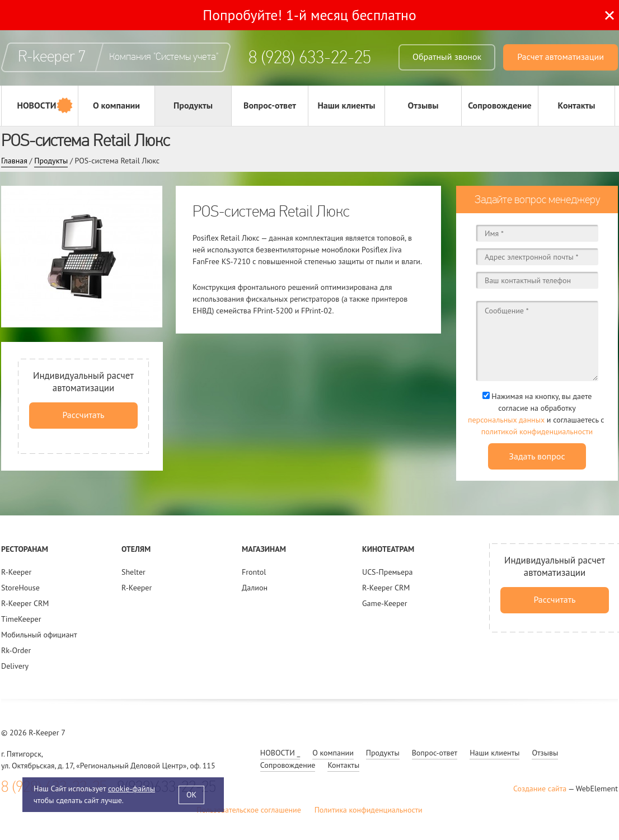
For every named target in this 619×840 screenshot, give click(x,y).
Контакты (577, 105)
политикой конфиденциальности (537, 431)
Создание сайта (540, 789)
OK (191, 795)
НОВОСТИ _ (39, 105)
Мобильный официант (39, 635)
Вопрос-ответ (270, 105)
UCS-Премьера (388, 572)
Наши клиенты (346, 105)
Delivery (15, 666)
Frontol (254, 572)
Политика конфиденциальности (369, 810)
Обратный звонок (447, 57)
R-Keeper (16, 572)
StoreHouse (20, 588)
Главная (14, 161)
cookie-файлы (132, 789)
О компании (116, 105)
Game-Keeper (384, 603)
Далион (255, 588)
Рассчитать (83, 415)
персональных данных (506, 420)
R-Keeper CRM (25, 603)
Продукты (193, 105)
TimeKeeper (21, 619)
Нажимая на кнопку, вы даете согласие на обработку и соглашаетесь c (537, 414)
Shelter (133, 572)
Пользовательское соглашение (249, 810)
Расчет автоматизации (561, 57)
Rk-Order (16, 650)
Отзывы (423, 105)
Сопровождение (500, 105)
